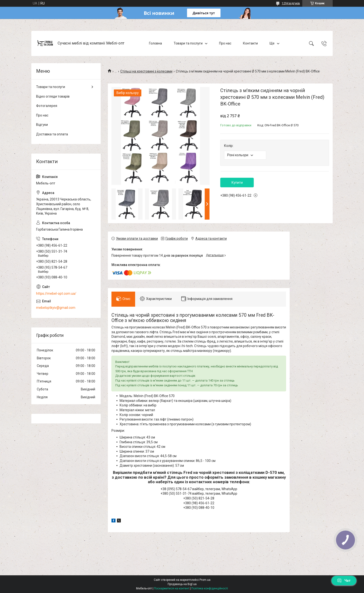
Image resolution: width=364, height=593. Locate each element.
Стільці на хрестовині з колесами (146, 71)
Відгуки (42, 125)
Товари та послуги (188, 43)
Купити (237, 183)
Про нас (225, 43)
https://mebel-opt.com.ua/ (56, 294)
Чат (344, 581)
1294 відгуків (291, 3)
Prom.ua (205, 580)
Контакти (250, 43)
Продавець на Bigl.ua (182, 584)
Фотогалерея (47, 106)
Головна (155, 43)
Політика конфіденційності (210, 588)
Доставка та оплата (52, 134)
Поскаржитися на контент (172, 588)
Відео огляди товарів (53, 96)
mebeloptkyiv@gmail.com (56, 308)
